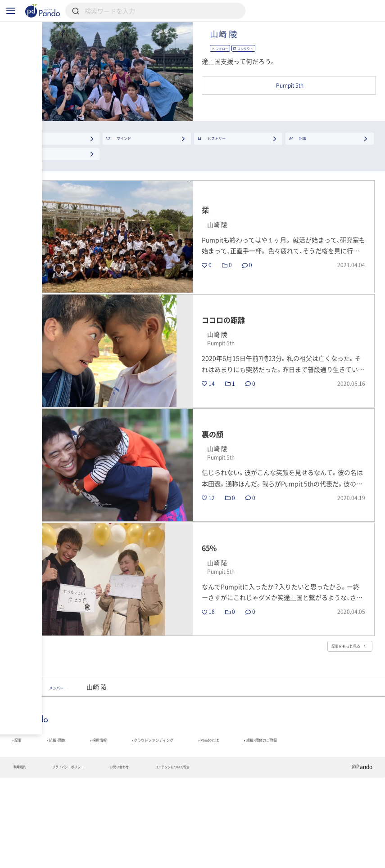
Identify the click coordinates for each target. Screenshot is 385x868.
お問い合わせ (158, 857)
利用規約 (24, 857)
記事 (20, 813)
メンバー (89, 756)
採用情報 (125, 813)
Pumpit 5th (35, 756)
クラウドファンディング (200, 813)
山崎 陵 (266, 46)
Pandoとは (279, 813)
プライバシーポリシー (88, 857)
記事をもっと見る (334, 711)
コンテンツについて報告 (231, 857)
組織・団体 (69, 813)
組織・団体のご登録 (41, 825)
